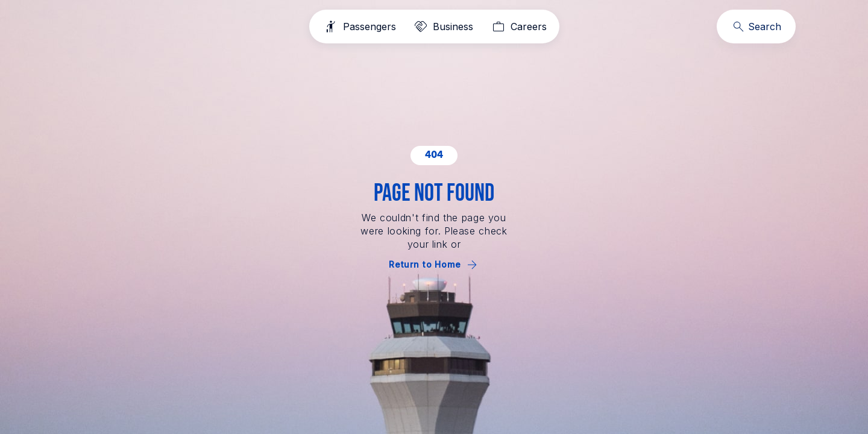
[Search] (756, 27)
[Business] (443, 27)
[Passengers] (359, 27)
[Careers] (518, 27)
